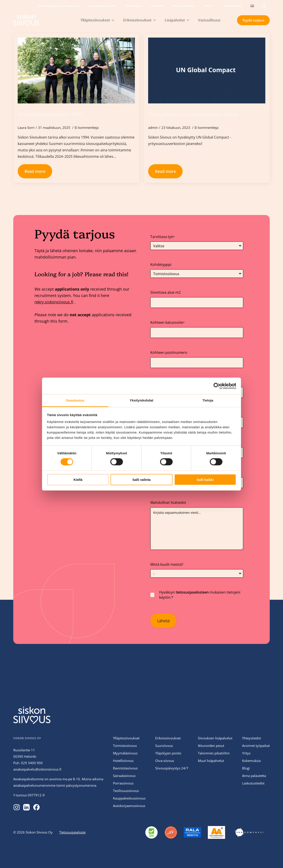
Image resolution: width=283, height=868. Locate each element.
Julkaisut (157, 6)
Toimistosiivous (125, 746)
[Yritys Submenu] (216, 6)
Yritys (207, 6)
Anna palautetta (183, 6)
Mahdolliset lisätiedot (168, 503)
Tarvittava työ (163, 237)
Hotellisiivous (123, 761)
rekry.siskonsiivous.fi (54, 302)
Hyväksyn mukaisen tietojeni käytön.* (200, 595)
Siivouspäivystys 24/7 (172, 768)
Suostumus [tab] (75, 400)
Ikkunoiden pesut (211, 746)
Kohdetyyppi (161, 265)
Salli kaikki (205, 480)
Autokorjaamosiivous (129, 806)
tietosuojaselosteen (192, 592)
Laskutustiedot (253, 783)
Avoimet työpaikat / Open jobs (59, 6)
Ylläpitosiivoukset (95, 20)
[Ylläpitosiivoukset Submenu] (114, 20)
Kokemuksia (134, 6)
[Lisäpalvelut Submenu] (189, 20)
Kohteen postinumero (169, 352)
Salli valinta (142, 480)
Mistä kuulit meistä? (167, 564)
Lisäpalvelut (175, 20)
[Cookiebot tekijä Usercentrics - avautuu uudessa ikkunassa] (217, 386)
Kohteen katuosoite (167, 322)
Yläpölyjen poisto (168, 753)
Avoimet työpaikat (256, 746)
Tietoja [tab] (208, 400)
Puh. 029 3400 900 (28, 763)
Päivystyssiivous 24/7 (103, 6)
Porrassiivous (123, 783)
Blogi (246, 768)
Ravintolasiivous (125, 768)
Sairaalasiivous (124, 776)
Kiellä (78, 480)
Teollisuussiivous (126, 791)
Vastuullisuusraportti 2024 (51, 114)
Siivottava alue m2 (165, 292)
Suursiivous (164, 746)
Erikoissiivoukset (137, 20)
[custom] (17, 807)
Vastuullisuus (209, 20)
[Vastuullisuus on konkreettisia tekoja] (207, 70)
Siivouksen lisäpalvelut (215, 738)
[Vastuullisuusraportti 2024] (76, 70)
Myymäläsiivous (125, 753)
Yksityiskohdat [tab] (141, 400)
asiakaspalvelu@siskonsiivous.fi (37, 769)
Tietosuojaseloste (72, 832)
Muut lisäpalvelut (211, 761)
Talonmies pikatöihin (214, 753)
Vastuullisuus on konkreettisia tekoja (193, 114)
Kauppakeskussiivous (129, 798)
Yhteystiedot (233, 6)
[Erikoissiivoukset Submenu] (156, 20)
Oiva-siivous (165, 761)
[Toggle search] (264, 6)
